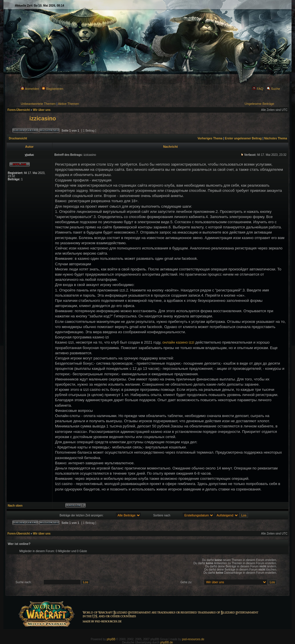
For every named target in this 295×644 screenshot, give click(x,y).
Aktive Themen (68, 104)
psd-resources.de (193, 639)
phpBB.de (167, 642)
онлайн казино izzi (178, 342)
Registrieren (52, 89)
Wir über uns (42, 110)
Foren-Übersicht (19, 110)
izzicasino (43, 118)
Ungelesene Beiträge (259, 104)
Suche (273, 89)
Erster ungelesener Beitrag (243, 138)
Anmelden (30, 89)
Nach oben (15, 506)
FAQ (258, 89)
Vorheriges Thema (210, 138)
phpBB (111, 639)
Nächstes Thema (276, 138)
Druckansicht (18, 138)
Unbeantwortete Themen (38, 104)
